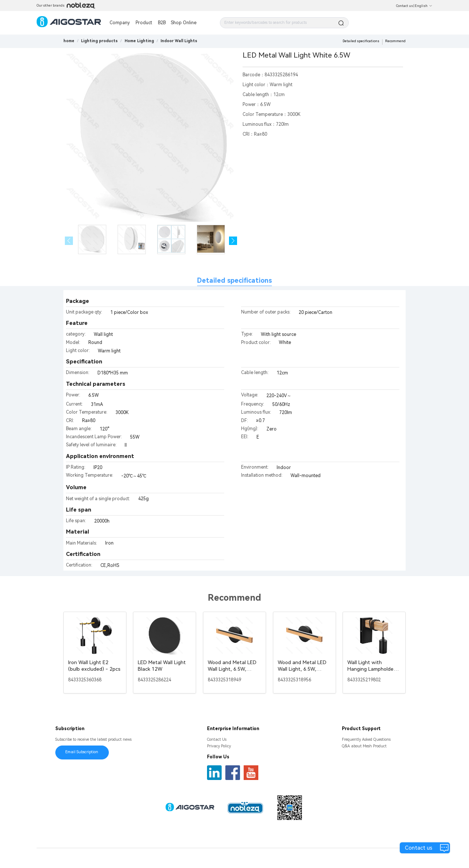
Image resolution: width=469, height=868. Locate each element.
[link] (99, 41)
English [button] (424, 6)
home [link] (69, 41)
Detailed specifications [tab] (234, 280)
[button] (233, 241)
